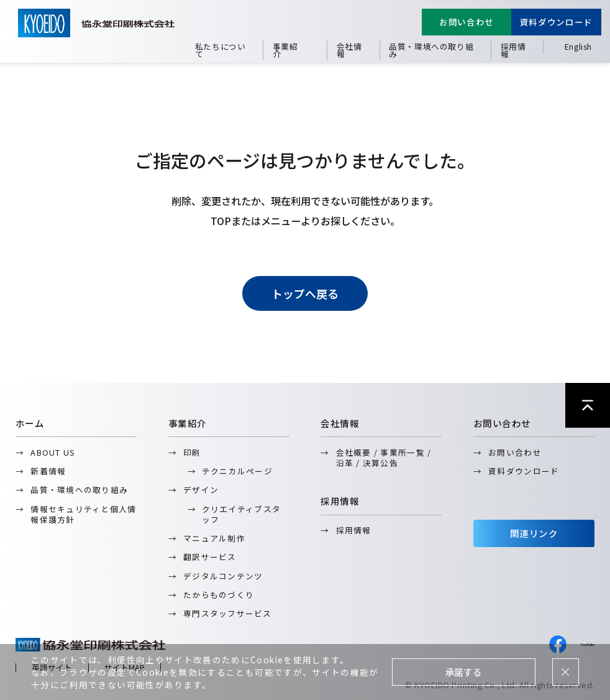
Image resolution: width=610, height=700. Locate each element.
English (578, 46)
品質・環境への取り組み (431, 50)
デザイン (201, 490)
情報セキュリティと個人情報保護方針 (83, 514)
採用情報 (513, 50)
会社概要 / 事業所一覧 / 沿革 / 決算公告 (384, 458)
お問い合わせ (467, 22)
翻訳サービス (210, 557)
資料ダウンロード (556, 22)
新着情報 (48, 471)
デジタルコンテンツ (223, 576)
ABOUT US (53, 452)
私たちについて (221, 50)
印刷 (192, 452)
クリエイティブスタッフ (241, 514)
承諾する (464, 672)
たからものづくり (219, 595)
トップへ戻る (305, 293)
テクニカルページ (237, 471)
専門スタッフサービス (228, 613)
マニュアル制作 (214, 538)
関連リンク (534, 533)
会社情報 (349, 50)
